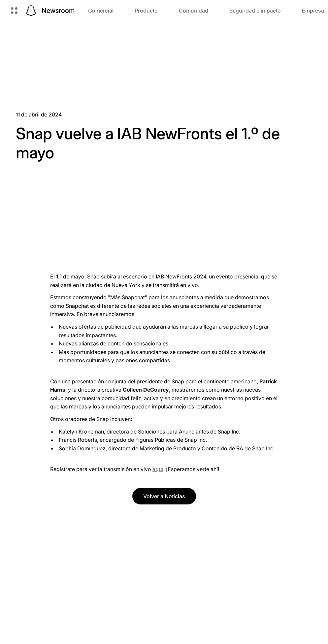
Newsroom (58, 11)
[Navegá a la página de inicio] (31, 11)
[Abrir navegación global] (14, 11)
